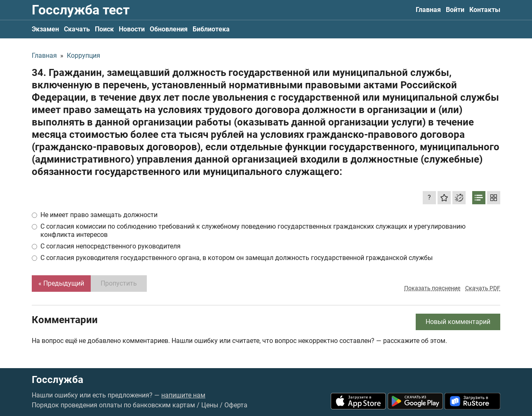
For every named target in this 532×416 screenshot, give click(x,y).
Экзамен (45, 29)
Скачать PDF (483, 288)
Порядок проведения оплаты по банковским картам (113, 405)
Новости (132, 29)
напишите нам (183, 395)
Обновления (169, 29)
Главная (428, 10)
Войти (455, 10)
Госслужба (58, 380)
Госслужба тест (81, 10)
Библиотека (211, 29)
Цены (210, 405)
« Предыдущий (61, 283)
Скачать (77, 29)
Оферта (236, 405)
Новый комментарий (458, 322)
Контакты (485, 10)
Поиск (104, 29)
